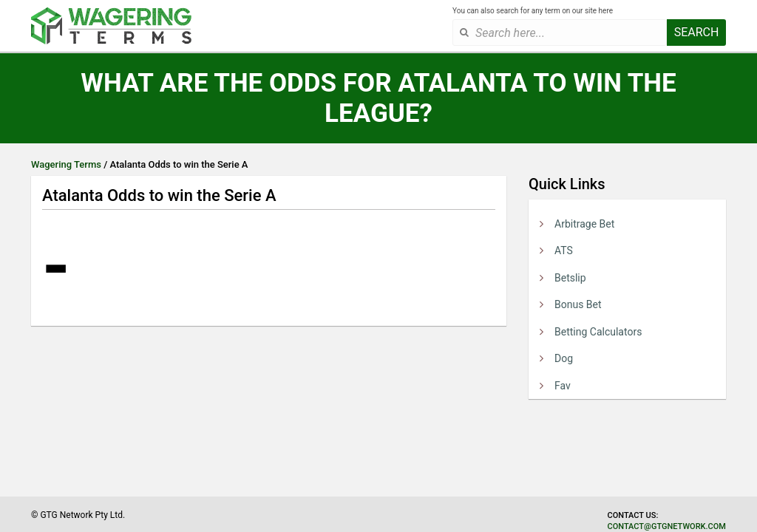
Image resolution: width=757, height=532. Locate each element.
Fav (563, 386)
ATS (564, 250)
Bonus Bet (578, 304)
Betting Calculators (598, 332)
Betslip (570, 278)
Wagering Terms (66, 164)
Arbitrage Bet (584, 224)
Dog (564, 358)
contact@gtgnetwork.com (667, 526)
